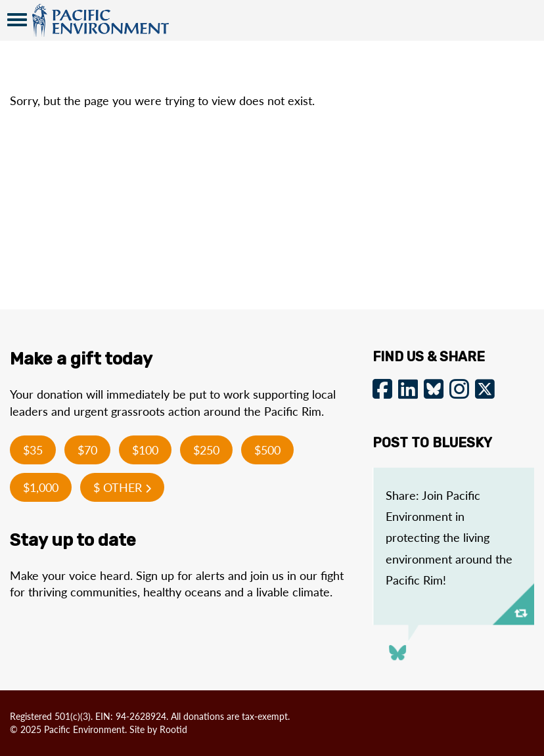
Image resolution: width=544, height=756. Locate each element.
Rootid (173, 729)
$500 (267, 450)
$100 (145, 450)
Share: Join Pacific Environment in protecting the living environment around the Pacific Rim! (449, 538)
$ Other (122, 487)
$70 (87, 450)
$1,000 (41, 487)
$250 (206, 450)
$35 (33, 450)
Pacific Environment (101, 20)
